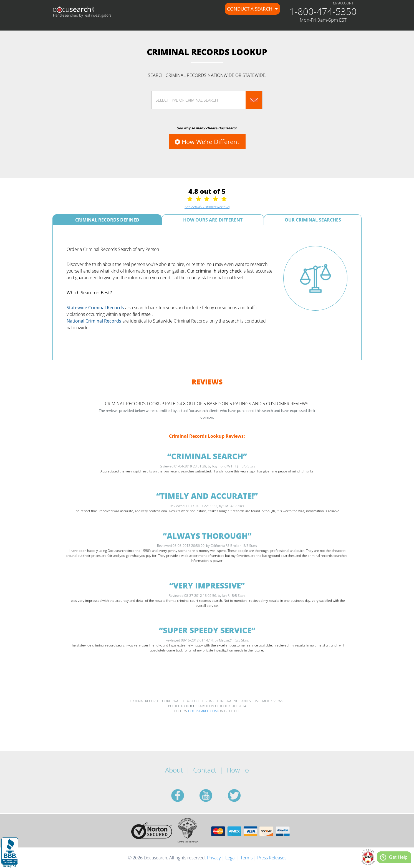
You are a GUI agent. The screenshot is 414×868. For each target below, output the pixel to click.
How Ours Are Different (213, 220)
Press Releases (272, 858)
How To (238, 770)
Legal (230, 858)
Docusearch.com (203, 711)
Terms (246, 858)
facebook (184, 796)
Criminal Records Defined (107, 220)
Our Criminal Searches (313, 220)
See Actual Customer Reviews (207, 207)
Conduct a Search (250, 9)
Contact (205, 770)
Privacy (214, 858)
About (174, 770)
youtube (213, 796)
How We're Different (207, 142)
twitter (241, 796)
